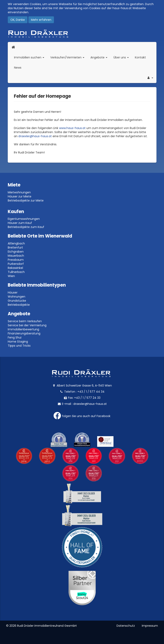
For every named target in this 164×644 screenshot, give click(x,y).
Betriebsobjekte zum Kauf (26, 227)
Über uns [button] (123, 57)
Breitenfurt (15, 248)
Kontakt (140, 57)
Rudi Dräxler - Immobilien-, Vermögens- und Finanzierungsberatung (82, 34)
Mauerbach (16, 256)
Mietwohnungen (19, 192)
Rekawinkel (15, 268)
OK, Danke (18, 20)
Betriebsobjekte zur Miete (26, 200)
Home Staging (18, 342)
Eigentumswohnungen (24, 219)
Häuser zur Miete (20, 196)
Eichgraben (16, 252)
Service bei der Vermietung (27, 325)
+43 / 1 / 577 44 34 (91, 392)
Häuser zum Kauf (20, 223)
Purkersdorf (16, 264)
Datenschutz (126, 626)
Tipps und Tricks (19, 346)
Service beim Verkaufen (25, 321)
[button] (150, 78)
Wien (11, 276)
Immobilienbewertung (23, 329)
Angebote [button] (99, 57)
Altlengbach (16, 243)
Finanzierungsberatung (24, 333)
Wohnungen (17, 297)
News (18, 68)
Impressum (150, 626)
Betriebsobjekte (19, 305)
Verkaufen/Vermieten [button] (69, 57)
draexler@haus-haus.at (35, 136)
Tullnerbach (16, 272)
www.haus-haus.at (72, 128)
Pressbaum (16, 260)
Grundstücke (17, 301)
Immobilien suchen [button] (31, 57)
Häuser (13, 292)
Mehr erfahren (41, 20)
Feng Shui (15, 337)
